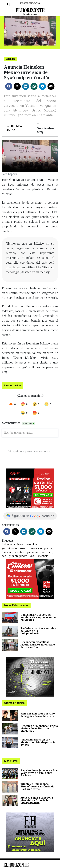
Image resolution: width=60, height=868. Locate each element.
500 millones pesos (13, 548)
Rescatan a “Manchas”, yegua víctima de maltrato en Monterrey (39, 729)
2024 (33, 556)
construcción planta (40, 548)
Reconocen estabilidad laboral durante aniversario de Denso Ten (38, 645)
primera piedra (18, 556)
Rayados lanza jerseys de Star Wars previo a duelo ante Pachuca (39, 773)
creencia (43, 556)
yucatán (19, 552)
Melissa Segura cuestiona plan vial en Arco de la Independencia (37, 800)
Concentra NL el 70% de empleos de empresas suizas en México (38, 617)
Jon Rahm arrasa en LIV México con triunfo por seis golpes (38, 742)
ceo (4, 556)
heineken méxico (12, 545)
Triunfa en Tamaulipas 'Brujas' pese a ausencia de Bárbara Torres (37, 787)
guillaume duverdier (39, 552)
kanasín (7, 552)
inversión (31, 545)
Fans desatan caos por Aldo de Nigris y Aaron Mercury (38, 715)
